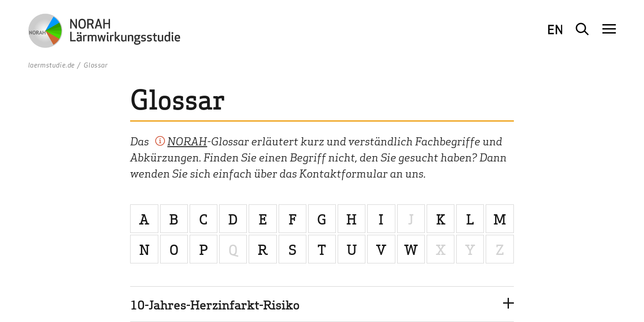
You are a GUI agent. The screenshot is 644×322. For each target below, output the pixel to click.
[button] (322, 304)
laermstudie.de (52, 65)
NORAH (187, 141)
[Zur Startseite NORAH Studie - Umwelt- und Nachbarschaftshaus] (104, 32)
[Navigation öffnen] (609, 29)
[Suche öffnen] (582, 29)
